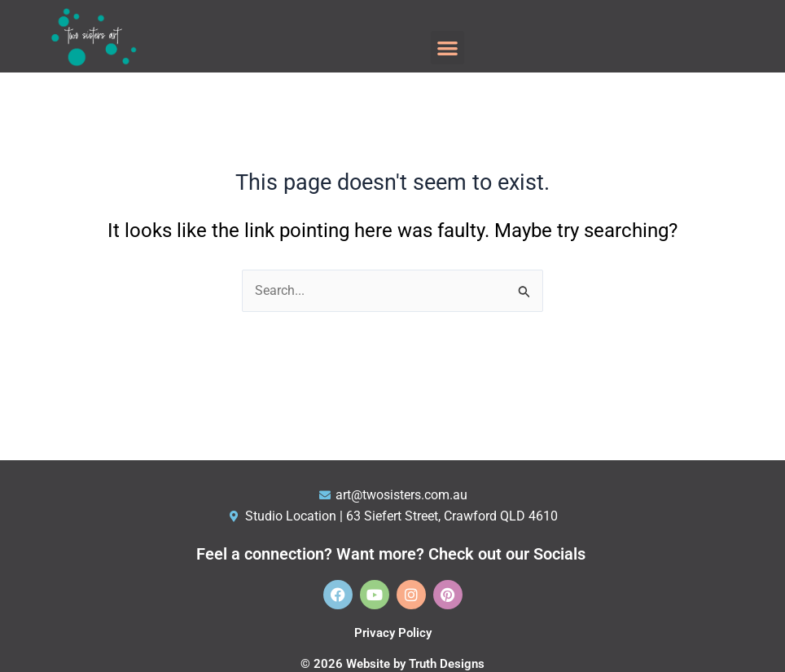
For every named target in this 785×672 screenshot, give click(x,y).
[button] (447, 48)
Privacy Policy (393, 633)
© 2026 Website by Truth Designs (392, 664)
